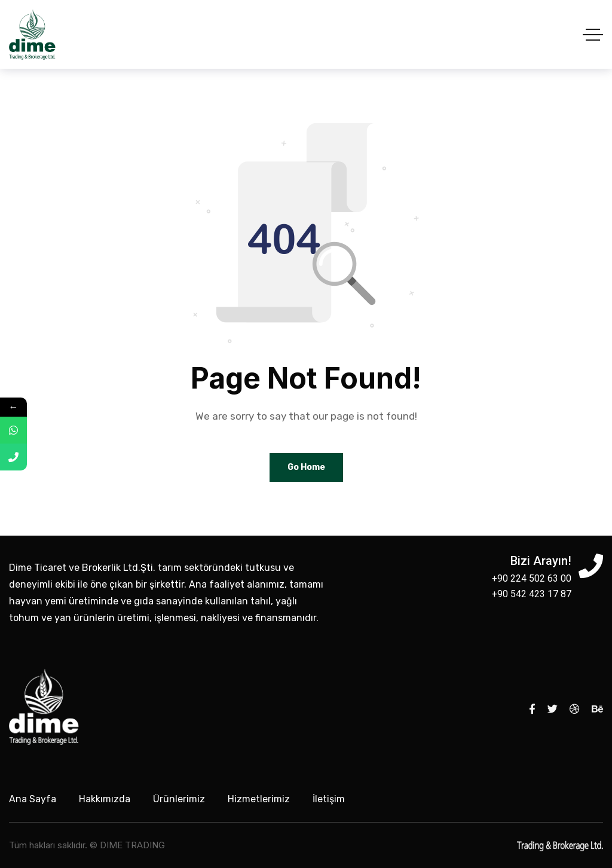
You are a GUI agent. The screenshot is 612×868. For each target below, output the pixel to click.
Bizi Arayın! (541, 561)
